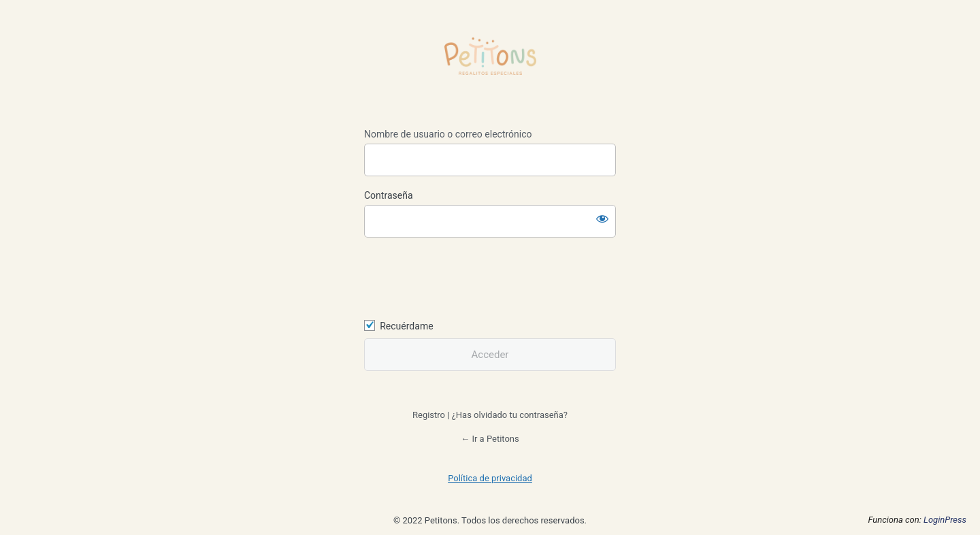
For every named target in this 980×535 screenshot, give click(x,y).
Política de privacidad (490, 478)
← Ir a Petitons (490, 439)
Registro (429, 415)
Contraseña (389, 195)
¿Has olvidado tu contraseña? (510, 415)
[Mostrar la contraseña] (602, 218)
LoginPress (945, 520)
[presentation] (457, 276)
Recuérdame (406, 326)
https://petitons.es (490, 66)
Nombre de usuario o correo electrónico (448, 134)
